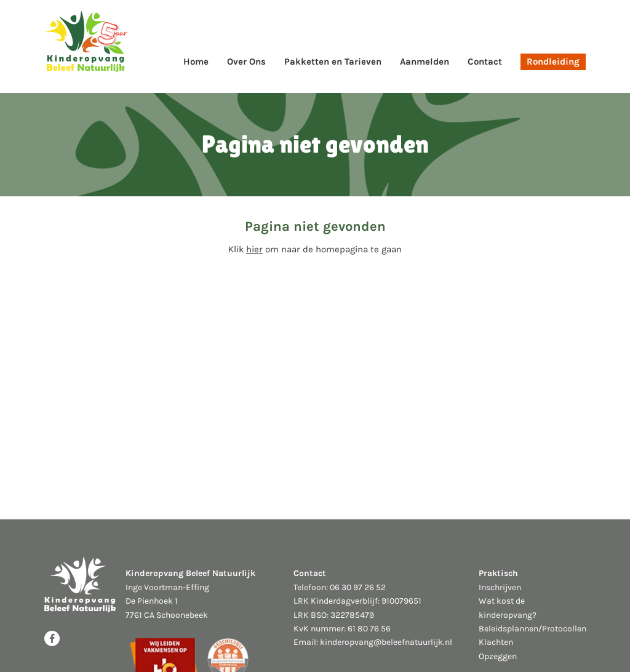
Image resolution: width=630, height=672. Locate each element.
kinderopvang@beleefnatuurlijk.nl (386, 642)
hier (254, 249)
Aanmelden (425, 62)
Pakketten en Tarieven (333, 62)
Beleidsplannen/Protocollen (532, 629)
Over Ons (246, 62)
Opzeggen (498, 656)
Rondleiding (553, 62)
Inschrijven (500, 587)
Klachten (496, 642)
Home (196, 62)
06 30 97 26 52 (358, 587)
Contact (485, 62)
